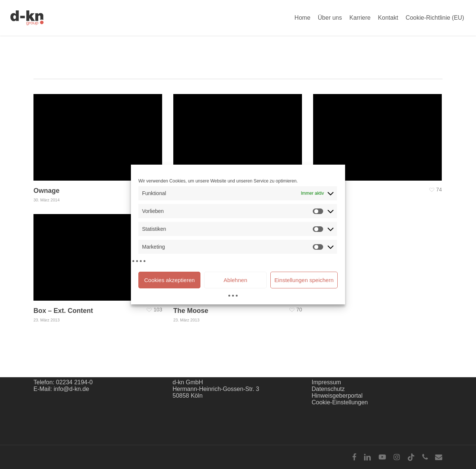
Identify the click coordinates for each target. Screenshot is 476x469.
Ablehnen (235, 280)
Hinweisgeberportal (337, 396)
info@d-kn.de (71, 389)
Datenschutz (328, 389)
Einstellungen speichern (304, 280)
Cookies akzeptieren (170, 280)
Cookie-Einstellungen (340, 402)
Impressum (326, 382)
